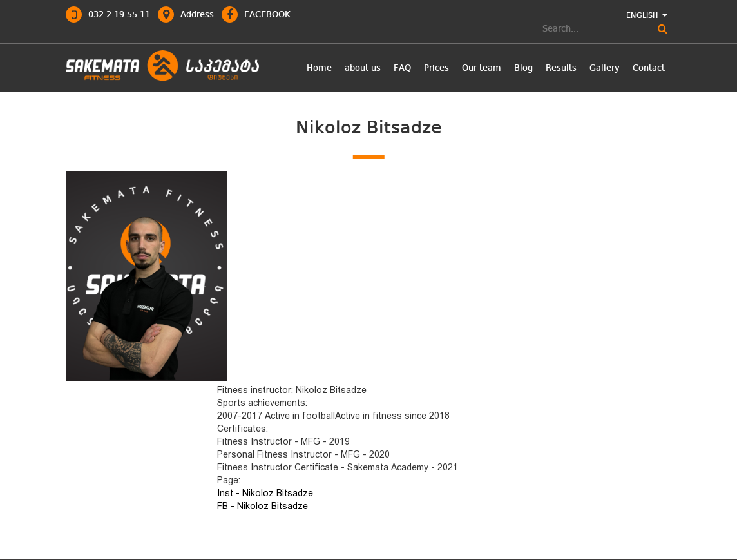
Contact (649, 68)
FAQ (402, 68)
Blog (523, 68)
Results (561, 68)
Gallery (605, 68)
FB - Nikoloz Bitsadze (263, 506)
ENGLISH (647, 16)
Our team (482, 68)
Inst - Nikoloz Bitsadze (265, 493)
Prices (436, 68)
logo (162, 66)
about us (363, 68)
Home (319, 68)
